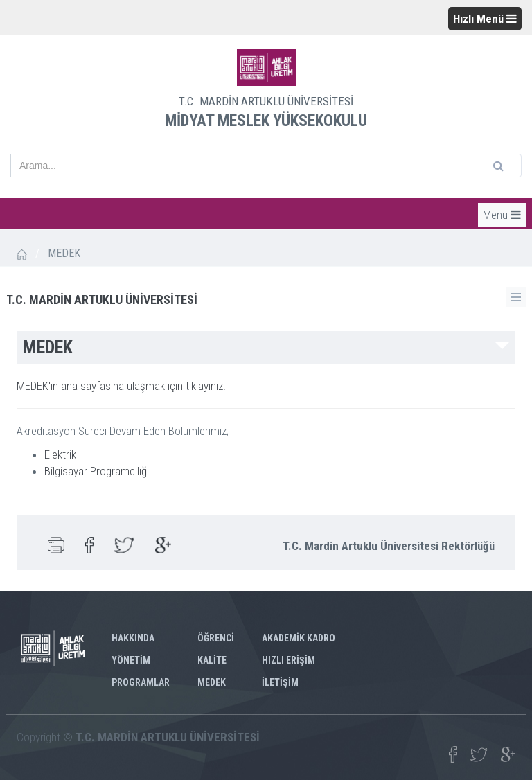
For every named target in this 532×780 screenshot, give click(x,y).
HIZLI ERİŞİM (289, 660)
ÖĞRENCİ (216, 638)
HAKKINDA (133, 638)
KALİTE (212, 660)
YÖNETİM (131, 660)
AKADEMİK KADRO (299, 638)
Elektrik (60, 454)
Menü (502, 215)
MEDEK (212, 682)
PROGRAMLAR (141, 682)
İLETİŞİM (280, 682)
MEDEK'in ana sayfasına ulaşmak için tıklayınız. (121, 386)
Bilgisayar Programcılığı (97, 471)
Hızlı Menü (485, 19)
